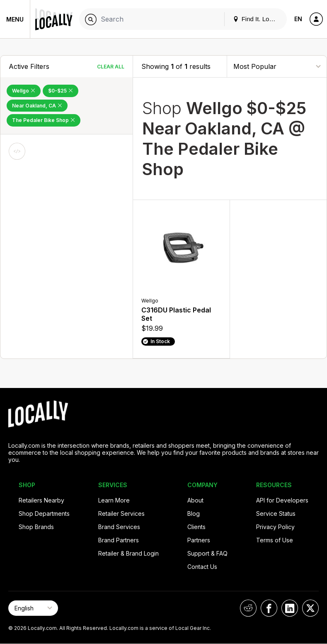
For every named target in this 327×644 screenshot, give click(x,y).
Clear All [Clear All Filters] (111, 67)
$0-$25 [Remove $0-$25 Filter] (61, 91)
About (195, 500)
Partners (199, 540)
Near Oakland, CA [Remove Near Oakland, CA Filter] (37, 106)
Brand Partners (119, 540)
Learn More (114, 500)
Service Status (276, 513)
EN (298, 19)
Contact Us (202, 567)
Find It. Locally (257, 19)
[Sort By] (277, 66)
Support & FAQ (207, 553)
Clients (196, 527)
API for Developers (282, 500)
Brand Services (119, 527)
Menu (15, 19)
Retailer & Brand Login (128, 553)
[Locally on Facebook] (269, 608)
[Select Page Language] (33, 608)
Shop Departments (44, 513)
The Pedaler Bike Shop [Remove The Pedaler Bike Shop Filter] (44, 120)
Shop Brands (36, 527)
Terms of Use (275, 540)
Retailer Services (121, 513)
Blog (194, 513)
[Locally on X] (310, 608)
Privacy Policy (275, 527)
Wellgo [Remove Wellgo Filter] (24, 91)
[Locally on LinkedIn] (290, 608)
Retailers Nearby (41, 500)
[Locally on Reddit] (248, 608)
